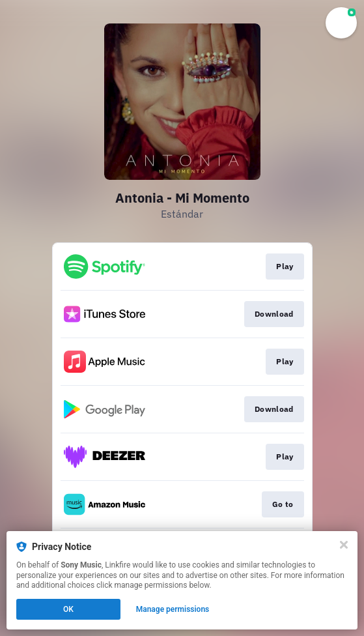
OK (68, 609)
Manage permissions (173, 609)
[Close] (344, 545)
